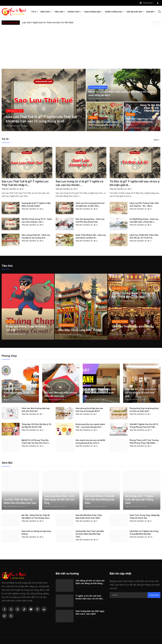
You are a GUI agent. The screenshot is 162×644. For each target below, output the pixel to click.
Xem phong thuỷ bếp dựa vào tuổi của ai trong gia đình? (89, 410)
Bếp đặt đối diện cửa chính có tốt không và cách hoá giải (141, 393)
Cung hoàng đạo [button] (93, 12)
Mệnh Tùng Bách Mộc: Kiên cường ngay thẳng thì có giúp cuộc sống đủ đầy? (122, 93)
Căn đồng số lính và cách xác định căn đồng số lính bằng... (90, 582)
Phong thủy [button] (75, 12)
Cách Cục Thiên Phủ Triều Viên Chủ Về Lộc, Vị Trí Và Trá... (144, 236)
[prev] (154, 23)
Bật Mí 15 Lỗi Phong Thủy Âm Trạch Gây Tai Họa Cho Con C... (36, 441)
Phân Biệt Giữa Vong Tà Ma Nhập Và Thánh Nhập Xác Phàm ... (140, 122)
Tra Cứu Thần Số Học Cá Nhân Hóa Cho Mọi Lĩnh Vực (20, 501)
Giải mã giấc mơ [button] (135, 12)
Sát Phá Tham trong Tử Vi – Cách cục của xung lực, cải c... (37, 220)
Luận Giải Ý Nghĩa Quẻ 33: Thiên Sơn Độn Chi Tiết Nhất (48, 22)
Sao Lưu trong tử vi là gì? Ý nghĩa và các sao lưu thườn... (79, 183)
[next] (159, 23)
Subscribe (154, 595)
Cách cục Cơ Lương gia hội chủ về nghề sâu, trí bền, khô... (90, 204)
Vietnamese (146, 3)
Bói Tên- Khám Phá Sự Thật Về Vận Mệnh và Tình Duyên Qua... (36, 517)
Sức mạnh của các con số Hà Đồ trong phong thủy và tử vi (90, 441)
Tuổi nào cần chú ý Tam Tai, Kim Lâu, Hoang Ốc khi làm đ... (20, 393)
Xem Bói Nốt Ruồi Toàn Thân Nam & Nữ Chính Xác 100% (89, 517)
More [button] (156, 140)
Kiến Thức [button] (46, 12)
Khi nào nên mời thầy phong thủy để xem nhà (61, 394)
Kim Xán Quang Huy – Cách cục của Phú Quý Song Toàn (90, 220)
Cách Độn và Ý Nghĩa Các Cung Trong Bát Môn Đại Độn (144, 532)
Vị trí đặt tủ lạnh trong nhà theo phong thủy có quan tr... (100, 393)
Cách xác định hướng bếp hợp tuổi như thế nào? (36, 410)
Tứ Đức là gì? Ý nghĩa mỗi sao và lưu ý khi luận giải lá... (135, 183)
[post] (44, 100)
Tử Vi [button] (35, 12)
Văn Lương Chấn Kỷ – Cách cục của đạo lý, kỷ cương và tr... (36, 236)
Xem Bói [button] (151, 12)
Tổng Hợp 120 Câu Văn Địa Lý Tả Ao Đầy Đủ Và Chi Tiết (36, 426)
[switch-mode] (158, 3)
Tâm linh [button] (60, 12)
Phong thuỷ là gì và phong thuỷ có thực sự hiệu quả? (144, 410)
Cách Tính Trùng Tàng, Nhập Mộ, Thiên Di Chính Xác (145, 517)
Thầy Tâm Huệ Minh (13, 126)
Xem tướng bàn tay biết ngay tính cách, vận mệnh (90, 612)
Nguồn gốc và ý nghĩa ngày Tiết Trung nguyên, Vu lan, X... (104, 123)
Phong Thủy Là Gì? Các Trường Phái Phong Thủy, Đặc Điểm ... (144, 441)
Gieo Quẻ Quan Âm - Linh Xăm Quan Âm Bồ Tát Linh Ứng (59, 499)
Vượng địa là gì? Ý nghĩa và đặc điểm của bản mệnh (36, 204)
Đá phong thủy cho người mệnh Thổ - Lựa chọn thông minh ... (90, 426)
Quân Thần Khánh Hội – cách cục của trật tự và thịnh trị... (91, 236)
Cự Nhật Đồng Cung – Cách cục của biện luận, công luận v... (144, 220)
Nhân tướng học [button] (115, 12)
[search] (159, 12)
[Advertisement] (81, 45)
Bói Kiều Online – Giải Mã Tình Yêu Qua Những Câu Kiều (100, 499)
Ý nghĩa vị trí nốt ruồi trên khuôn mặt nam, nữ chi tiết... (90, 597)
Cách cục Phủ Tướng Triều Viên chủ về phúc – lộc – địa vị (144, 204)
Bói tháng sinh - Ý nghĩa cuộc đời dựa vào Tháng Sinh (139, 499)
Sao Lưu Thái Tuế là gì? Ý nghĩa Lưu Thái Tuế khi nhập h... (25, 183)
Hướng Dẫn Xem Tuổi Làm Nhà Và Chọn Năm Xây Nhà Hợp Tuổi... (90, 534)
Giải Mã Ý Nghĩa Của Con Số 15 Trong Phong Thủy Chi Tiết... (144, 426)
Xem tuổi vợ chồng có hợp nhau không (36, 532)
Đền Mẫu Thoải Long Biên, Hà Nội (80, 330)
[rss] (11, 616)
